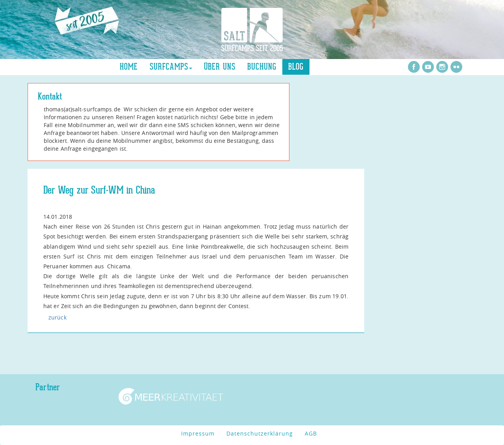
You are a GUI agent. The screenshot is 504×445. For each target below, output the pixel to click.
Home (129, 67)
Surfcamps (171, 67)
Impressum (198, 433)
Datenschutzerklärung (260, 433)
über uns (220, 67)
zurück (57, 317)
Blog (296, 67)
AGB (311, 433)
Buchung (262, 67)
